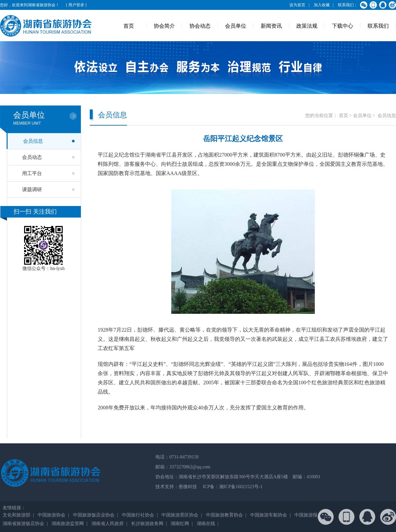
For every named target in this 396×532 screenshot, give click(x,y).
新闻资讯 (271, 26)
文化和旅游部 (16, 515)
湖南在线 (206, 524)
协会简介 (164, 26)
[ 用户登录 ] (76, 5)
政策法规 (307, 26)
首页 (129, 26)
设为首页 (297, 5)
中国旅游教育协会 (224, 515)
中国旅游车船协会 (269, 515)
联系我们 (378, 26)
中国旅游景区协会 (180, 515)
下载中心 (343, 26)
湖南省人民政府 (108, 524)
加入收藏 (322, 5)
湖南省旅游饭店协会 (23, 524)
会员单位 (236, 26)
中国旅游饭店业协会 (94, 515)
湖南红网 (180, 524)
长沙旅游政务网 (147, 524)
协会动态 (200, 26)
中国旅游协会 (51, 515)
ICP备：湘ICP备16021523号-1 (232, 487)
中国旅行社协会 (138, 515)
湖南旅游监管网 (68, 524)
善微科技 (188, 487)
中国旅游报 (306, 515)
